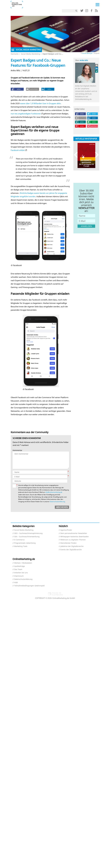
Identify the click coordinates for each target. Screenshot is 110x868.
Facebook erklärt (18, 150)
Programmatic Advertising (25, 543)
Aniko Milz (84, 60)
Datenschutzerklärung (57, 502)
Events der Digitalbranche (71, 550)
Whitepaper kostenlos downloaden (75, 537)
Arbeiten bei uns (21, 573)
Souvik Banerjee (87, 53)
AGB (16, 583)
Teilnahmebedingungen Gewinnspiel (29, 586)
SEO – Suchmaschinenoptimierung (28, 533)
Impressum (19, 576)
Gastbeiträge (20, 566)
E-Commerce (19, 540)
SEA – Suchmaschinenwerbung (27, 537)
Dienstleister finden (68, 543)
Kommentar (17, 450)
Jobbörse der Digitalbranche (72, 546)
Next (96, 155)
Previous (77, 155)
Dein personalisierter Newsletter (74, 533)
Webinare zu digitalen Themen (73, 540)
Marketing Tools (21, 546)
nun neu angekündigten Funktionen (26, 114)
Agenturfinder (66, 530)
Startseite (15, 54)
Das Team (18, 569)
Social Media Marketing (31, 54)
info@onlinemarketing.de (54, 492)
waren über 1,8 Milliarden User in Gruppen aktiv (40, 103)
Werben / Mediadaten (23, 563)
